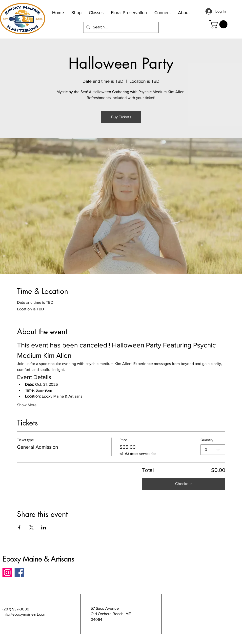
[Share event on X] (31, 527)
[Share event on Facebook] (19, 527)
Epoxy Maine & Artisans (38, 559)
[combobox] (213, 450)
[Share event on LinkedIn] (44, 527)
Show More (27, 405)
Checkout (183, 484)
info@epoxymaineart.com (24, 614)
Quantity (207, 440)
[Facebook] (19, 573)
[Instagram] (7, 573)
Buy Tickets (121, 117)
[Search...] (120, 27)
